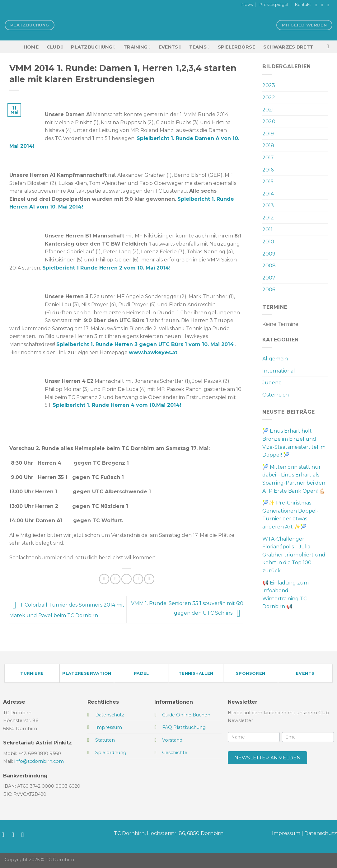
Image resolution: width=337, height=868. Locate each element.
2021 (268, 110)
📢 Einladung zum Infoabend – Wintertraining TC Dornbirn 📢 (286, 595)
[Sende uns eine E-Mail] (329, 5)
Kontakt (303, 5)
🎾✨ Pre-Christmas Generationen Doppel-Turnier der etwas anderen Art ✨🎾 (290, 515)
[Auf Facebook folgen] (317, 5)
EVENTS (170, 47)
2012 (268, 218)
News (247, 5)
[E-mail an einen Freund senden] (126, 579)
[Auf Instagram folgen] (323, 5)
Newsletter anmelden (268, 758)
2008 (269, 266)
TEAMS (199, 47)
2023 (269, 85)
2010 (268, 242)
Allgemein (275, 359)
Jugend (272, 383)
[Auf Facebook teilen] (104, 579)
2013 (268, 206)
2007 (269, 278)
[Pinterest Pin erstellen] (138, 579)
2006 (269, 290)
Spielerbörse (236, 47)
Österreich (276, 395)
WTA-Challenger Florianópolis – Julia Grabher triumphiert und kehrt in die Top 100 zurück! (294, 555)
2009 (269, 254)
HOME (31, 47)
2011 (267, 230)
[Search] (330, 47)
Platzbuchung (93, 47)
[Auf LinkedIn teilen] (149, 579)
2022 (269, 98)
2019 (268, 134)
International (279, 371)
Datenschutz (321, 833)
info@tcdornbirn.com (39, 761)
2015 (268, 182)
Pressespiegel (274, 5)
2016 (268, 170)
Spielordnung (111, 753)
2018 (268, 145)
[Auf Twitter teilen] (115, 579)
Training (137, 47)
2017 (268, 158)
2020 (269, 122)
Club (55, 47)
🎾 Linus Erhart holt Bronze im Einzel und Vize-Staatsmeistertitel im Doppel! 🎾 (294, 443)
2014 (268, 194)
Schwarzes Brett (288, 47)
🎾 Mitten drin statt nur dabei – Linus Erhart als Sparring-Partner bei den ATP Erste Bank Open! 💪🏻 (294, 479)
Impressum (286, 833)
